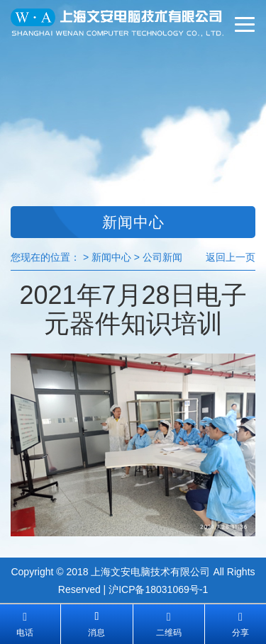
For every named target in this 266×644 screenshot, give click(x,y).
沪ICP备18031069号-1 (158, 589)
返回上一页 (231, 257)
